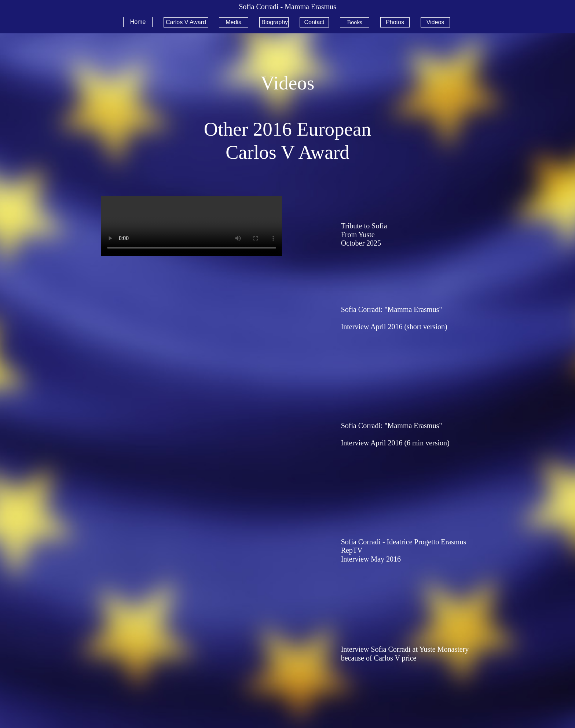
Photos (395, 22)
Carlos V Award (186, 22)
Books (355, 22)
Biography (275, 22)
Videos (435, 22)
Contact (314, 22)
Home (138, 22)
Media (234, 22)
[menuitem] (141, 22)
